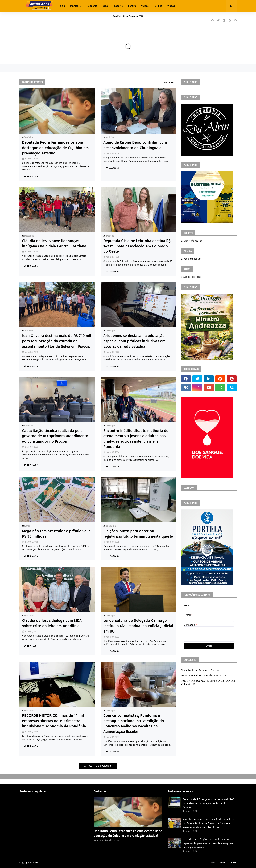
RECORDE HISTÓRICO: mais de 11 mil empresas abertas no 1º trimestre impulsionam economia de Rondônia (54, 721)
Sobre (222, 862)
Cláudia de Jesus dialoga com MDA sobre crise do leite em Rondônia (52, 623)
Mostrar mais (169, 82)
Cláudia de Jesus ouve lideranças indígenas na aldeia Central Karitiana (54, 243)
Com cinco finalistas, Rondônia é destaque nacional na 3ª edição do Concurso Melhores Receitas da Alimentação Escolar (134, 724)
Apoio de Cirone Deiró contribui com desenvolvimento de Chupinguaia (135, 145)
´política (29, 137)
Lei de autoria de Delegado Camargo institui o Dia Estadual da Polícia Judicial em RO (138, 626)
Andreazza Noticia (47, 862)
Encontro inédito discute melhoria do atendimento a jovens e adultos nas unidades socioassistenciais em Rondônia (136, 439)
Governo (29, 426)
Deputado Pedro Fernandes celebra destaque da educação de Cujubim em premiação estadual (55, 148)
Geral (27, 526)
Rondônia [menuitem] (92, 6)
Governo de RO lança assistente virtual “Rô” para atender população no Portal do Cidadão (208, 803)
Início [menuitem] (62, 6)
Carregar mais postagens (98, 766)
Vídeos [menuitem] (145, 6)
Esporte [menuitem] (119, 6)
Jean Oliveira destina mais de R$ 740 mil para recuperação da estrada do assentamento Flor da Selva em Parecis (57, 341)
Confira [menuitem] (132, 6)
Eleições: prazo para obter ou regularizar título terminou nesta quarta (138, 534)
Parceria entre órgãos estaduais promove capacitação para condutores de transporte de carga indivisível (208, 843)
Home (212, 862)
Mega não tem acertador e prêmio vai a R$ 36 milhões (56, 534)
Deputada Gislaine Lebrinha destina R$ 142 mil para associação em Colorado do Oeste (137, 246)
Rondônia (111, 526)
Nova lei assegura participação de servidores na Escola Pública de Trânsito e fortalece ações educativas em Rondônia (209, 823)
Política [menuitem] (74, 6)
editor (100, 840)
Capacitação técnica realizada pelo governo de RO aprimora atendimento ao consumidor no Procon (55, 436)
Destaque (29, 236)
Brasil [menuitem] (106, 6)
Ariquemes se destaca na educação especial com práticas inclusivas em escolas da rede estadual (134, 341)
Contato (233, 862)
